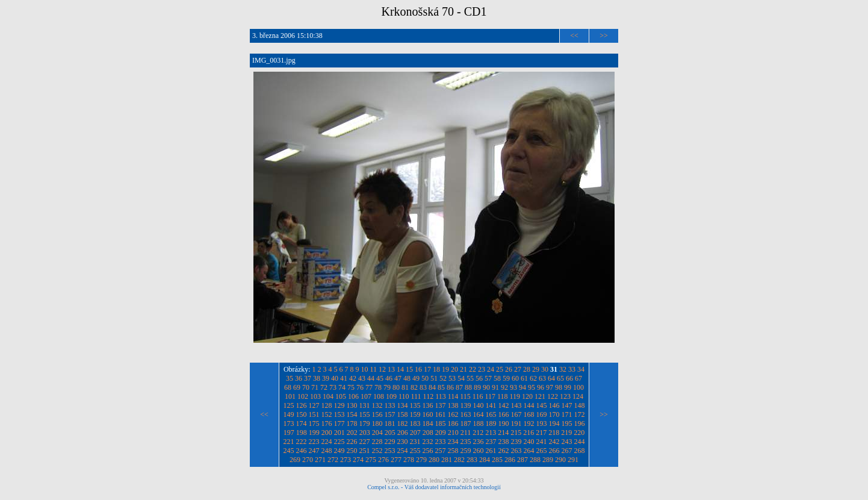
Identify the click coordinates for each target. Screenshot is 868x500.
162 (453, 414)
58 (497, 378)
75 (351, 387)
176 (327, 423)
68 (288, 387)
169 (542, 414)
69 (297, 387)
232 (428, 442)
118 (503, 396)
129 (339, 405)
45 (380, 378)
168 (529, 414)
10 (365, 369)
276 (383, 460)
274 (358, 460)
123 (565, 396)
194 (554, 423)
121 (540, 396)
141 (491, 405)
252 (377, 451)
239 (516, 442)
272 (333, 460)
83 (423, 387)
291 (573, 460)
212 (478, 433)
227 (365, 442)
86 (450, 387)
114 (453, 396)
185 (441, 423)
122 (553, 396)
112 (429, 396)
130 (352, 405)
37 (308, 378)
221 (289, 442)
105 (341, 396)
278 (409, 460)
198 (302, 433)
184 (428, 423)
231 (415, 442)
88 (468, 387)
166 (504, 414)
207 (415, 433)
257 (441, 451)
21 (463, 369)
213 (491, 433)
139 (466, 405)
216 (529, 433)
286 (510, 460)
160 (428, 414)
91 (495, 387)
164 (479, 414)
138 (453, 405)
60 (515, 378)
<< (574, 36)
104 (328, 396)
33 (572, 369)
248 (327, 451)
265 (542, 451)
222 (302, 442)
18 (436, 369)
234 (453, 442)
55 (470, 378)
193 (542, 423)
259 (466, 451)
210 (453, 433)
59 (506, 378)
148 (580, 405)
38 (317, 378)
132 (377, 405)
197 (289, 433)
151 (314, 414)
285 (497, 460)
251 (365, 451)
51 (434, 378)
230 (403, 442)
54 (461, 378)
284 (485, 460)
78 (378, 387)
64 (551, 378)
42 (353, 378)
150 (302, 414)
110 (404, 396)
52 (443, 378)
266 (554, 451)
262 (504, 451)
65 (560, 378)
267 (567, 451)
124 (578, 396)
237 (491, 442)
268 (580, 451)
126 (302, 405)
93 (513, 387)
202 (352, 433)
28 (527, 369)
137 (441, 405)
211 (466, 433)
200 (327, 433)
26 (509, 369)
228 (377, 442)
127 (314, 405)
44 (371, 378)
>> (604, 36)
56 (479, 378)
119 (515, 396)
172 (580, 414)
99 (568, 387)
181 (390, 423)
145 (542, 405)
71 (315, 387)
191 (516, 423)
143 (516, 405)
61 (524, 378)
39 (326, 378)
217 (541, 433)
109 (391, 396)
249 (339, 451)
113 (441, 396)
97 (550, 387)
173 (289, 423)
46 (389, 378)
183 (415, 423)
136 (428, 405)
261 (491, 451)
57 (488, 378)
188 (479, 423)
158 (403, 414)
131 (365, 405)
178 (352, 423)
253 (390, 451)
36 (299, 378)
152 (327, 414)
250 (352, 451)
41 (344, 378)
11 (374, 369)
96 (541, 387)
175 (314, 423)
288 (535, 460)
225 (339, 442)
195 (567, 423)
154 (352, 414)
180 (377, 423)
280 (434, 460)
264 (529, 451)
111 (416, 396)
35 (290, 378)
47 (398, 378)
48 (407, 378)
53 (452, 378)
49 (416, 378)
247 (314, 451)
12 (382, 369)
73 (333, 387)
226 (352, 442)
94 (522, 387)
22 (473, 369)
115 (465, 396)
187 (466, 423)
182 (403, 423)
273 (346, 460)
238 (504, 442)
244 (580, 442)
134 (403, 405)
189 (491, 423)
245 (289, 451)
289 (548, 460)
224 (327, 442)
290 (560, 460)
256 (428, 451)
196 (580, 423)
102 (303, 396)
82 (414, 387)
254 (403, 451)
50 (425, 378)
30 (545, 369)
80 (396, 387)
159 (415, 414)
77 (369, 387)
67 (578, 378)
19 (445, 369)
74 (342, 387)
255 (415, 451)
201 (339, 433)
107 (366, 396)
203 (365, 433)
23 (482, 369)
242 (554, 442)
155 (365, 414)
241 (542, 442)
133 (390, 405)
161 (441, 414)
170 (554, 414)
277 (396, 460)
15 (409, 369)
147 (567, 405)
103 (315, 396)
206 (403, 433)
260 (479, 451)
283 (472, 460)
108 (379, 396)
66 (569, 378)
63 (542, 378)
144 (529, 405)
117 (490, 396)
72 (324, 387)
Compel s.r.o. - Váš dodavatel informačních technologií (434, 487)
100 (578, 387)
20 (454, 369)
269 (295, 460)
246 (302, 451)
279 (421, 460)
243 (567, 442)
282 (459, 460)
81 (405, 387)
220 (579, 433)
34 (581, 369)
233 (441, 442)
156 (377, 414)
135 (415, 405)
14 (400, 369)
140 (479, 405)
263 (516, 451)
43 (362, 378)
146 (554, 405)
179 (365, 423)
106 (353, 396)
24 (491, 369)
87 (459, 387)
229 (390, 442)
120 (527, 396)
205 (390, 433)
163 (466, 414)
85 (441, 387)
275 (371, 460)
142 (504, 405)
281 (447, 460)
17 (427, 369)
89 (477, 387)
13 (391, 369)
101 (290, 396)
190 (504, 423)
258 (453, 451)
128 (327, 405)
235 (466, 442)
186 (453, 423)
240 (529, 442)
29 (536, 369)
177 (339, 423)
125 (289, 405)
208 (428, 433)
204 (377, 433)
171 (567, 414)
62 (533, 378)
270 (308, 460)
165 (491, 414)
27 (518, 369)
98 (559, 387)
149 (289, 414)
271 (320, 460)
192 (529, 423)
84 (432, 387)
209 (441, 433)
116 (478, 396)
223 (314, 442)
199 (314, 433)
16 (418, 369)
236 (479, 442)
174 (302, 423)
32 (563, 369)
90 (486, 387)
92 (504, 387)
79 (387, 387)
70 (306, 387)
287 (522, 460)
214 (503, 433)
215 (516, 433)
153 (339, 414)
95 (532, 387)
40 (335, 378)
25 (500, 369)
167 (516, 414)
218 (554, 433)
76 (360, 387)
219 (566, 433)
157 (390, 414)
